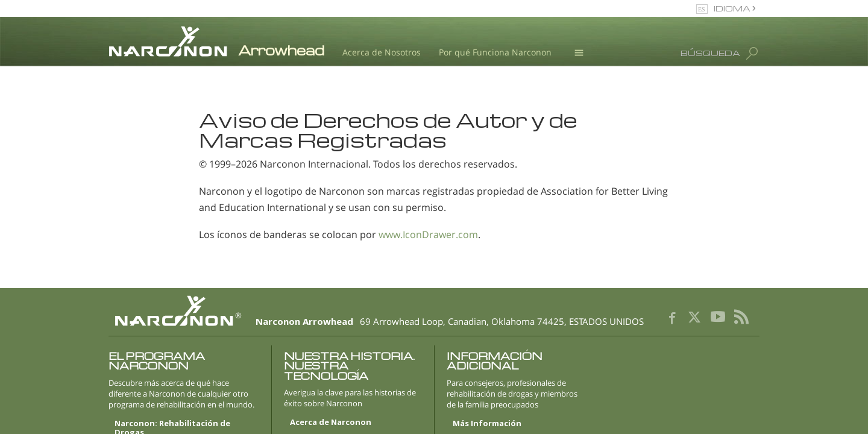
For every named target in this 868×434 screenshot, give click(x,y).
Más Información (487, 424)
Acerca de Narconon (331, 423)
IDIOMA (733, 8)
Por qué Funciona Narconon (495, 52)
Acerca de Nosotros (382, 52)
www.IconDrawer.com (428, 234)
